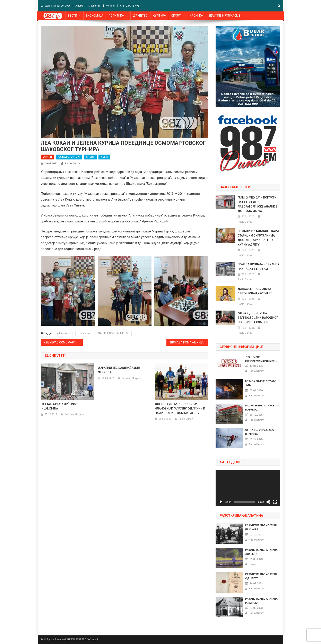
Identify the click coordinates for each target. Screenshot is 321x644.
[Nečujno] (268, 502)
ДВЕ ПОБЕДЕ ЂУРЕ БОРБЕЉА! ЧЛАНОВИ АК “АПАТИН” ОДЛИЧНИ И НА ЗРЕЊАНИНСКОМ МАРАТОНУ (180, 408)
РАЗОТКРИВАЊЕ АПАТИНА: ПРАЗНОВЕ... (262, 527)
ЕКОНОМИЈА (95, 16)
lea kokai (86, 333)
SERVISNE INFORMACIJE (224, 16)
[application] (248, 488)
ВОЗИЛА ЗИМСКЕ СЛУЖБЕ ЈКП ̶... (261, 383)
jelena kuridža (65, 333)
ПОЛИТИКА (116, 16)
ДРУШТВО (140, 16)
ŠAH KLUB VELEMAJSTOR (114, 333)
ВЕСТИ (72, 16)
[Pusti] (221, 502)
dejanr (253, 564)
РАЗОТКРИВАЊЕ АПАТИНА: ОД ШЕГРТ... (262, 576)
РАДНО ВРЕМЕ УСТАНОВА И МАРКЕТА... (262, 408)
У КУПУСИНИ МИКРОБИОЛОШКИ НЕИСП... (262, 359)
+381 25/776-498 (129, 6)
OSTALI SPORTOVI (69, 157)
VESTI (104, 157)
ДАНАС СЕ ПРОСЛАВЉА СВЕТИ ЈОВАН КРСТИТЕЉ (255, 291)
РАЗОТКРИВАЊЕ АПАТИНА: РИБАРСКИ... (262, 601)
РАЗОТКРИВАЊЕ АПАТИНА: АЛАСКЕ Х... (262, 552)
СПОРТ (176, 16)
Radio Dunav (72, 163)
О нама (79, 6)
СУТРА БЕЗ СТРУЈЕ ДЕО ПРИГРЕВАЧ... (260, 432)
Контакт (110, 6)
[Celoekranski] (275, 502)
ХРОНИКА (196, 16)
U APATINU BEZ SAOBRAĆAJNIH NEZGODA (119, 370)
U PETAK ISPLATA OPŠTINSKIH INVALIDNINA (61, 406)
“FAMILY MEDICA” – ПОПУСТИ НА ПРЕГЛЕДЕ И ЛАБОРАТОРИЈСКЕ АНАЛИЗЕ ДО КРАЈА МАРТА (257, 204)
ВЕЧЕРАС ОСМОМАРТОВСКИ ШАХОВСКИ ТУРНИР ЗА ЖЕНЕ (64, 342)
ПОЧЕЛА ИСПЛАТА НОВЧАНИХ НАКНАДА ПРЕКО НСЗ (258, 267)
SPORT (90, 157)
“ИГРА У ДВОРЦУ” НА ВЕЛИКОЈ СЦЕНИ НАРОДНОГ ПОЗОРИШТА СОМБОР (258, 318)
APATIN (47, 157)
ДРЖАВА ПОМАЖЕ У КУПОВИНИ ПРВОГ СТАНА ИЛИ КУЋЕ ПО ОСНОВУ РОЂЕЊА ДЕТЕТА (189, 342)
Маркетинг (95, 6)
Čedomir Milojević (75, 414)
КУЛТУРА (159, 16)
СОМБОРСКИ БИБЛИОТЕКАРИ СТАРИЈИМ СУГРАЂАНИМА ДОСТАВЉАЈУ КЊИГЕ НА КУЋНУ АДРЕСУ (258, 238)
